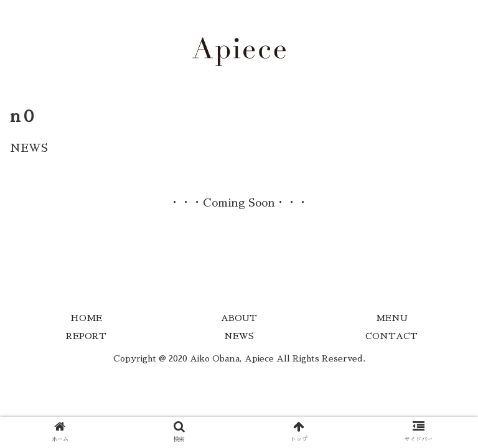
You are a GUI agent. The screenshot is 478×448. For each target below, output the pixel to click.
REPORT (86, 336)
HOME (86, 318)
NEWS (239, 336)
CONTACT (391, 336)
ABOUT (239, 318)
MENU (392, 318)
